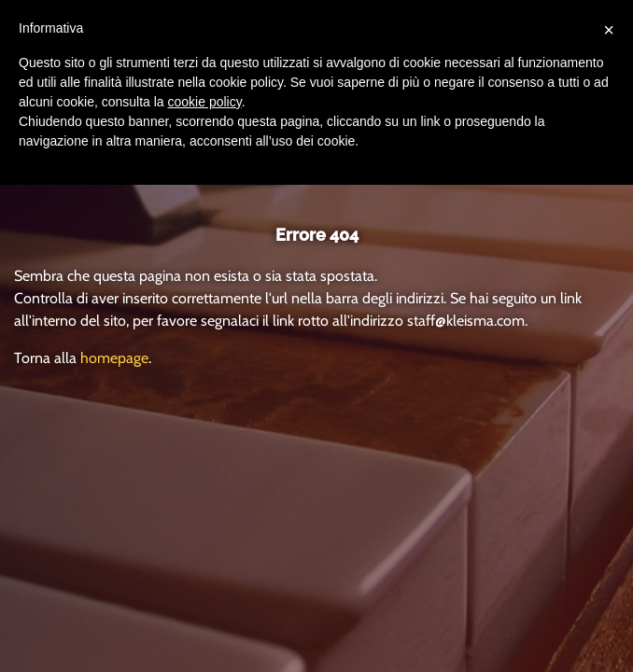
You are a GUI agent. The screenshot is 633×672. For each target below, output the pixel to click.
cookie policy (205, 102)
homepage (114, 358)
